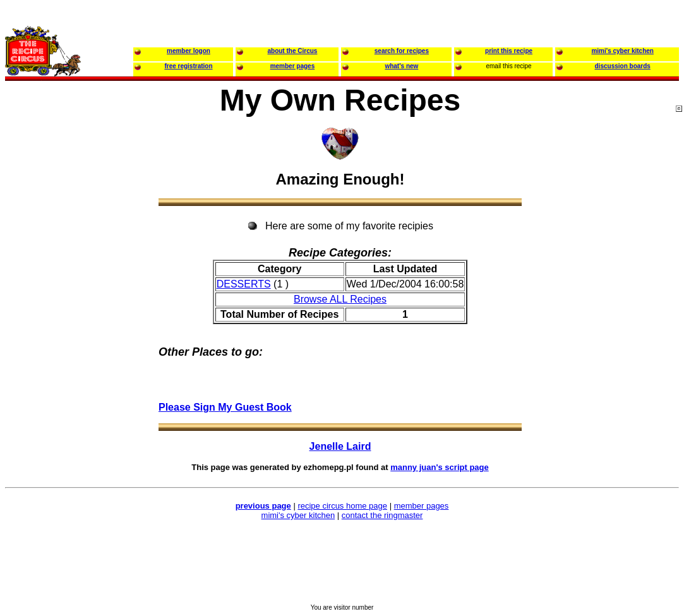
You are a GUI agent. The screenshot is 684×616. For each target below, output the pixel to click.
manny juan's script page (440, 467)
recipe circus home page (342, 506)
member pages (422, 506)
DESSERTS (244, 284)
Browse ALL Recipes (340, 299)
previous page (263, 506)
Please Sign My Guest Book (225, 407)
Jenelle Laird (340, 446)
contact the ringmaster (382, 515)
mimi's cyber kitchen (298, 515)
